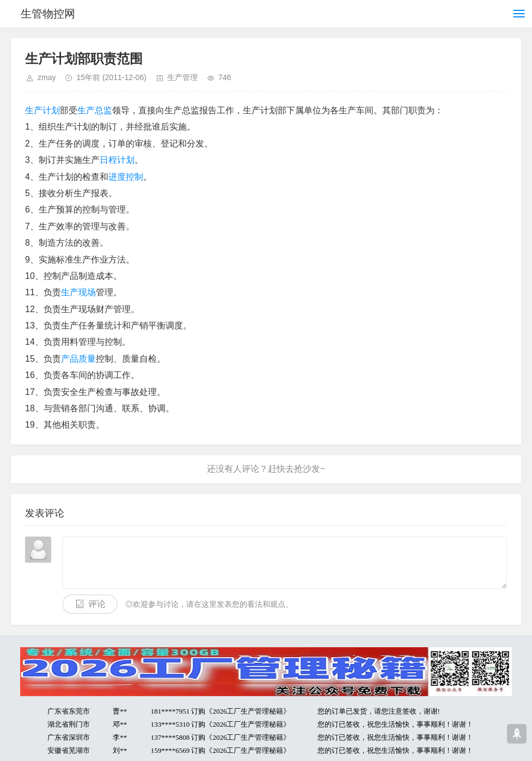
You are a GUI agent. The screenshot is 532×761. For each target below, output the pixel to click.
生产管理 (182, 77)
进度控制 (126, 177)
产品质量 (78, 359)
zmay (47, 77)
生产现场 (78, 292)
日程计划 (117, 160)
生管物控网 (48, 14)
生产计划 (42, 110)
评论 (97, 604)
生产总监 (95, 110)
